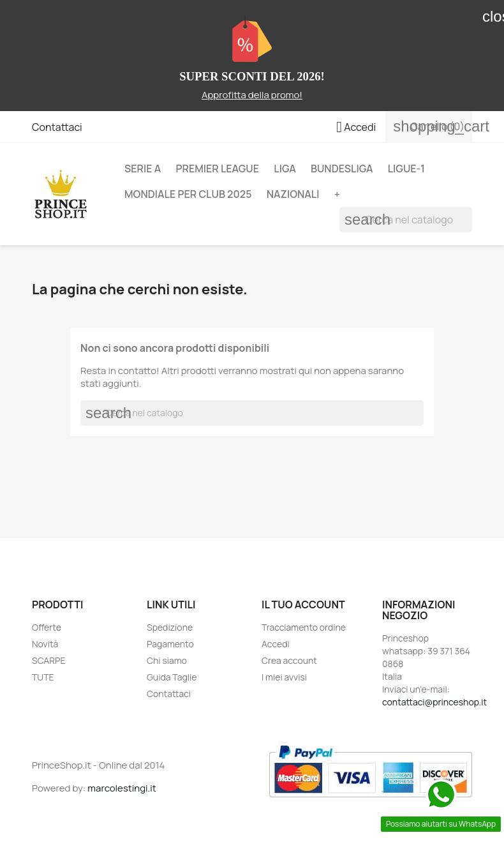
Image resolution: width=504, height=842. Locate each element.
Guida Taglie (172, 677)
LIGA (285, 169)
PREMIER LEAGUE (217, 169)
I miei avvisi (284, 677)
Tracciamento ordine (304, 627)
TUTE (43, 677)
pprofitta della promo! (255, 95)
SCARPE (49, 660)
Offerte (47, 627)
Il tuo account (303, 605)
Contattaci (57, 127)
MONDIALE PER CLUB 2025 (188, 194)
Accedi (276, 644)
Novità (45, 644)
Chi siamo (167, 660)
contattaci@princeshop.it (434, 702)
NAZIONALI (293, 194)
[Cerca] (406, 220)
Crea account (289, 660)
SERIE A (143, 169)
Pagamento (170, 644)
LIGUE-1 (406, 169)
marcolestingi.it (122, 788)
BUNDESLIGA (342, 169)
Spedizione (170, 627)
